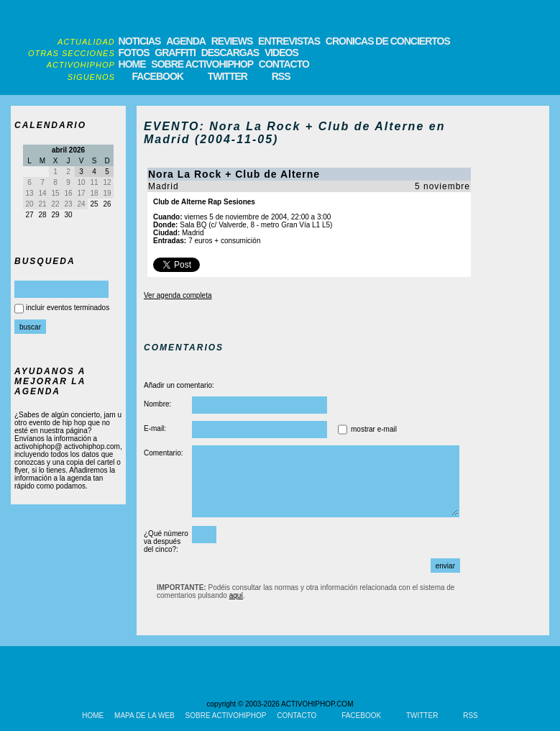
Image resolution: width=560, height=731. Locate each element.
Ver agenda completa (178, 295)
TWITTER (228, 76)
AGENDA (186, 41)
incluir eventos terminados (68, 308)
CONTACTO (284, 64)
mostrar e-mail (374, 429)
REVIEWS (232, 41)
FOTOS (134, 53)
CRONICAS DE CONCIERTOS (388, 41)
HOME (132, 64)
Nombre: (157, 404)
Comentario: (163, 453)
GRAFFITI (175, 53)
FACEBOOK (158, 76)
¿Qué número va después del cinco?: (166, 541)
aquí (236, 595)
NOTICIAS (140, 41)
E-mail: (155, 428)
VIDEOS (281, 53)
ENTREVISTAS (289, 41)
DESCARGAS (230, 53)
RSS (281, 76)
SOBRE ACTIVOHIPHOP (202, 64)
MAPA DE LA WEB (144, 716)
